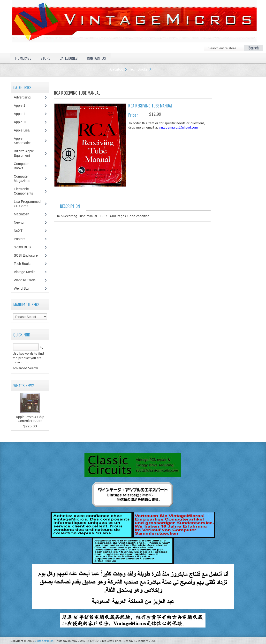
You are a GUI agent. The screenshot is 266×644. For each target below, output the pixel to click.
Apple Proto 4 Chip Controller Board (30, 419)
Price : (133, 115)
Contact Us (96, 58)
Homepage (23, 58)
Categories (68, 58)
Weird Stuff (25, 288)
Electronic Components (26, 191)
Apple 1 (22, 106)
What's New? (24, 386)
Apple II (22, 114)
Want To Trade (25, 280)
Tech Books (138, 69)
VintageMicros (44, 641)
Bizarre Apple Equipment (24, 153)
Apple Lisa (25, 130)
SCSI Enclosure (28, 255)
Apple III (23, 122)
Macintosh (24, 214)
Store (45, 58)
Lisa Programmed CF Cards (27, 204)
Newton (19, 222)
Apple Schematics (25, 141)
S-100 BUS (25, 247)
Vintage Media (27, 272)
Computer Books (22, 166)
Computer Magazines (26, 179)
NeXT (18, 231)
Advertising (25, 97)
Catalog (117, 69)
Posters (22, 239)
